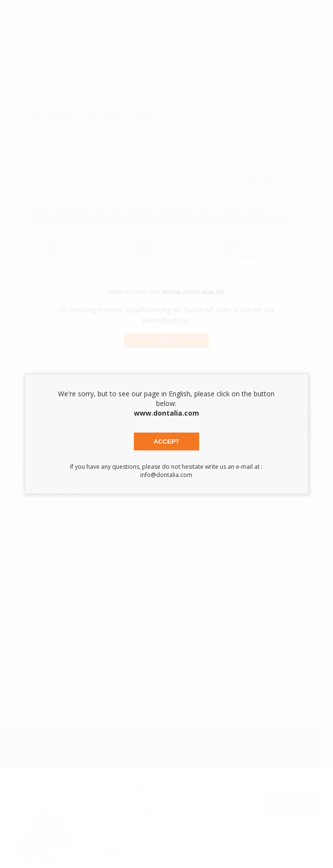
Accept (166, 441)
